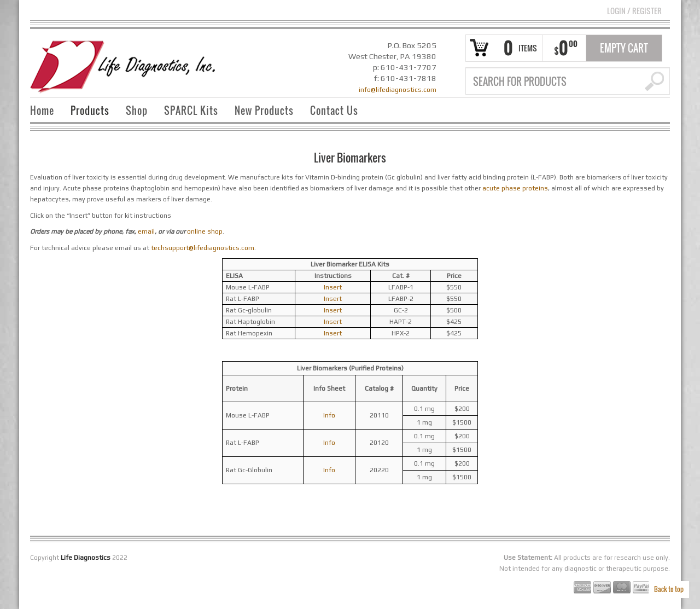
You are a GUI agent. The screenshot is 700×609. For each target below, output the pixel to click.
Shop (137, 111)
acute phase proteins (515, 188)
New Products (264, 111)
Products (90, 111)
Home (42, 111)
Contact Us (334, 111)
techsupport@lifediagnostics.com (203, 248)
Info (329, 415)
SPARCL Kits (191, 111)
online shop (205, 231)
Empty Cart (624, 48)
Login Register (634, 11)
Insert (333, 287)
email (146, 231)
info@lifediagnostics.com (398, 90)
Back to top (669, 589)
